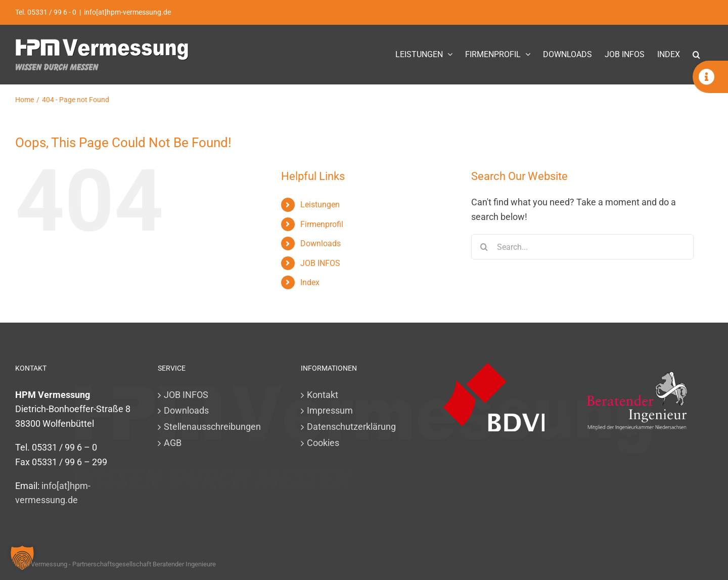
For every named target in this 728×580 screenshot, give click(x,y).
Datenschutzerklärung (351, 427)
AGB (173, 443)
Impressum (330, 410)
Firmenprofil (322, 224)
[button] (696, 54)
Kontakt (323, 395)
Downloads (321, 243)
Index (310, 282)
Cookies (323, 443)
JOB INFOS (320, 263)
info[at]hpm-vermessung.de (127, 12)
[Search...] (582, 247)
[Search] (484, 247)
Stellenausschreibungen (212, 427)
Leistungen (320, 205)
